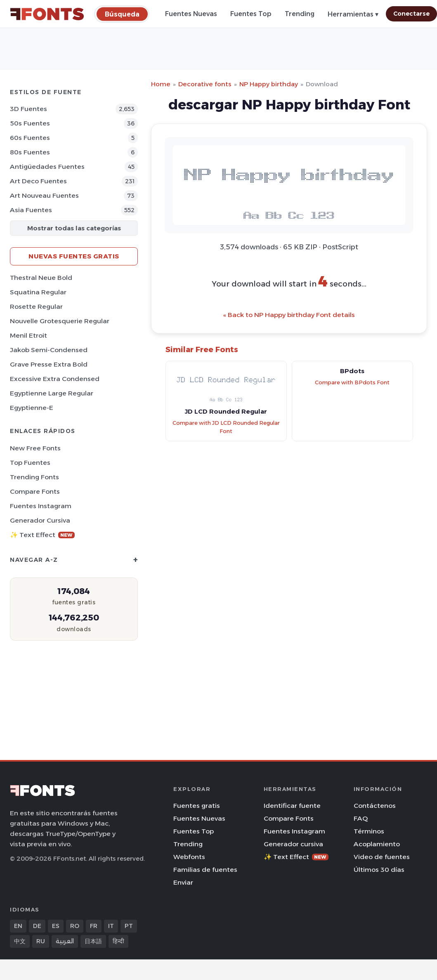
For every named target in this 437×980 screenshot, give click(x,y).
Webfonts (189, 857)
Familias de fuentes (205, 870)
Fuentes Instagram (41, 506)
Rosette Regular (36, 307)
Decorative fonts (205, 84)
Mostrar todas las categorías (74, 228)
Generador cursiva (40, 520)
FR (94, 926)
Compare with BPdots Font (352, 382)
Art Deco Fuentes (38, 181)
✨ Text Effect (42, 535)
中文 (20, 941)
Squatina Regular (38, 292)
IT (111, 926)
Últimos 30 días (379, 870)
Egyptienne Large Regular (52, 393)
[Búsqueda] (122, 14)
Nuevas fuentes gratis (74, 256)
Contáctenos (375, 806)
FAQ (361, 818)
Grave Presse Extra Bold (49, 364)
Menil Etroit (28, 335)
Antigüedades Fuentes (47, 167)
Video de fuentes (382, 857)
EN (18, 926)
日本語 (93, 941)
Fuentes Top (251, 14)
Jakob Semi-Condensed (49, 350)
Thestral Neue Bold (41, 278)
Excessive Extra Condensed (55, 379)
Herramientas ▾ (353, 14)
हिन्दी (118, 941)
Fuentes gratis (197, 806)
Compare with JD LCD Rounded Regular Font (226, 427)
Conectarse (411, 14)
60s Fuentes (30, 138)
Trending (300, 14)
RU (41, 941)
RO (75, 926)
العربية (65, 941)
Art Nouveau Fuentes (44, 195)
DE (37, 926)
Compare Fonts (35, 491)
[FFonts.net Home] (47, 14)
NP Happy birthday (269, 84)
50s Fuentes (30, 123)
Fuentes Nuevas (191, 14)
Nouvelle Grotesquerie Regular (60, 321)
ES (56, 926)
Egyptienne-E (32, 408)
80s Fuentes (30, 152)
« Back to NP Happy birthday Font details (289, 315)
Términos (369, 831)
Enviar (183, 882)
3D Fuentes (28, 109)
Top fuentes (30, 463)
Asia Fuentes (31, 210)
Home (161, 84)
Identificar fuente (292, 806)
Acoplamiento (377, 844)
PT (129, 926)
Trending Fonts (34, 477)
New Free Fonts (35, 448)
